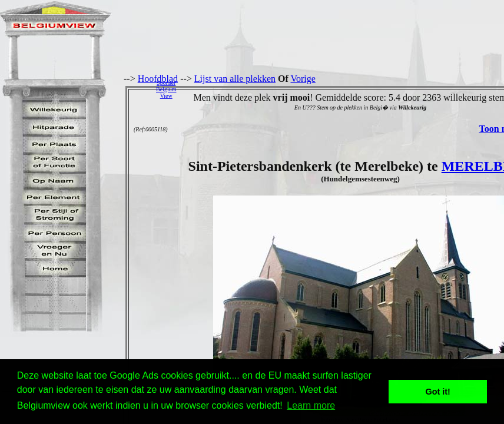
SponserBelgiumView (166, 89)
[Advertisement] (343, 89)
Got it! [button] (438, 392)
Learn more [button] (311, 405)
